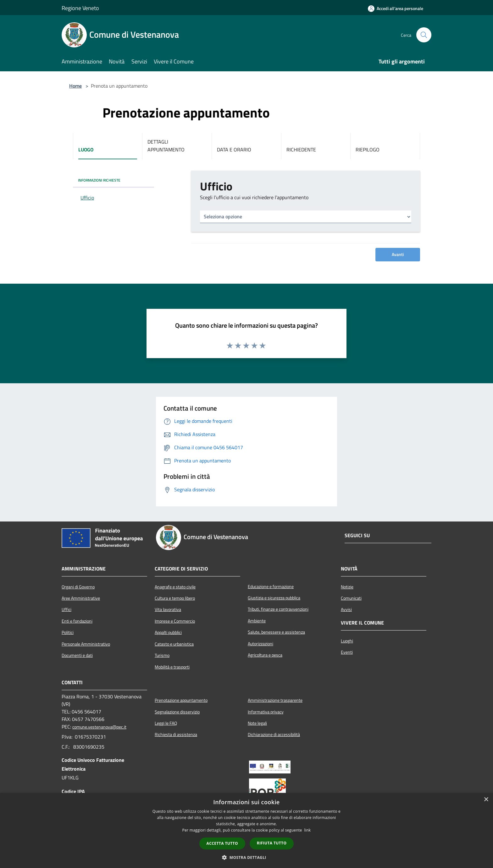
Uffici (66, 609)
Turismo (162, 655)
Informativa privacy (266, 712)
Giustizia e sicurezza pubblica (274, 598)
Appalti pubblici (168, 632)
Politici (68, 632)
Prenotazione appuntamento (181, 700)
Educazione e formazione (271, 587)
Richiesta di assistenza (176, 734)
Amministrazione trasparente (275, 700)
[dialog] (246, 830)
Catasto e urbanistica (174, 644)
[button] (246, 857)
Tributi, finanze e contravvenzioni (278, 609)
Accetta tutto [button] (222, 843)
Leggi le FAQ (166, 723)
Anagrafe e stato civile (175, 587)
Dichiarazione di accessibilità (274, 734)
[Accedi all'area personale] (396, 8)
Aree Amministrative (81, 598)
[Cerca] (424, 35)
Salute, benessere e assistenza (276, 632)
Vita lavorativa (168, 609)
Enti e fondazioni (77, 621)
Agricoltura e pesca (265, 655)
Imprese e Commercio (175, 621)
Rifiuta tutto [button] (272, 843)
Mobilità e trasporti (172, 667)
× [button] (486, 800)
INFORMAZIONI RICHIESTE (99, 180)
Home (75, 86)
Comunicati (351, 598)
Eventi (347, 652)
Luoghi (347, 641)
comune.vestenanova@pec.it (99, 727)
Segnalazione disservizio (177, 712)
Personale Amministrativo (86, 644)
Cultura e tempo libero (175, 598)
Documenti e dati (77, 655)
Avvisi (346, 609)
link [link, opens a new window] (308, 830)
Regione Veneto (80, 8)
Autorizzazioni (260, 644)
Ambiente (257, 621)
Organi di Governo (78, 587)
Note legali (257, 723)
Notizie (347, 587)
